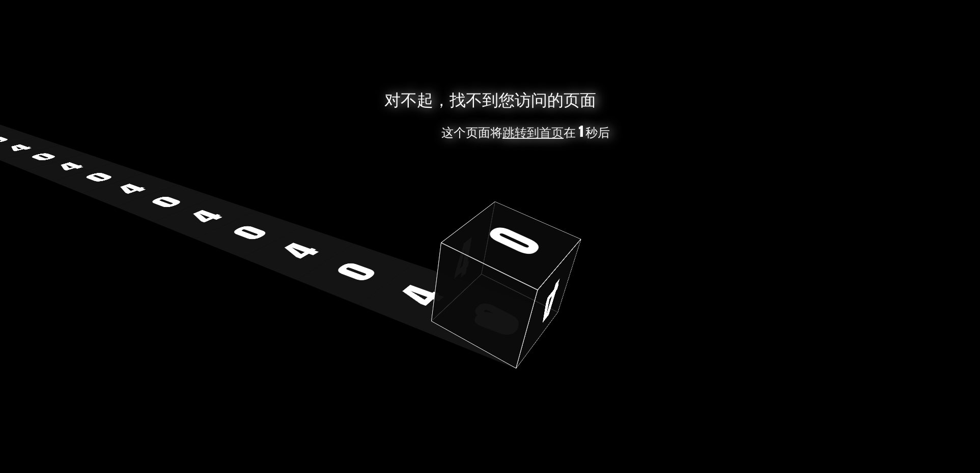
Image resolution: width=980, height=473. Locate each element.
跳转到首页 (533, 132)
